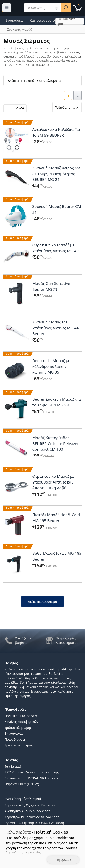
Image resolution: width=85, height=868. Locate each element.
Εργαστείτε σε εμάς (19, 745)
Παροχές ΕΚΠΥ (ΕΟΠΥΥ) (22, 784)
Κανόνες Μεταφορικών (21, 722)
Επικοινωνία (14, 733)
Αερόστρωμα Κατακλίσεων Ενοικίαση (32, 817)
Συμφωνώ (63, 860)
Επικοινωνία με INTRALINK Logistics (31, 778)
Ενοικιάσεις (15, 20)
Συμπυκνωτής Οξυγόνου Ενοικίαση (30, 805)
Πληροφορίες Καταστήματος (67, 640)
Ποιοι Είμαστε (15, 739)
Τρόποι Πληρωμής (18, 728)
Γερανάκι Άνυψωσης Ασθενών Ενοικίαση (34, 823)
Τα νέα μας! (13, 766)
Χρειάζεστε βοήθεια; (23, 640)
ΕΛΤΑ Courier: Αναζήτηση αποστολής (32, 772)
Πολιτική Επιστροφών (21, 716)
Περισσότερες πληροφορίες (23, 852)
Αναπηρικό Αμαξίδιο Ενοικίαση (27, 811)
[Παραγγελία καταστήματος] (67, 107)
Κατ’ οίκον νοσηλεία (45, 20)
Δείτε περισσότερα (42, 601)
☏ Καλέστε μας (67, 21)
